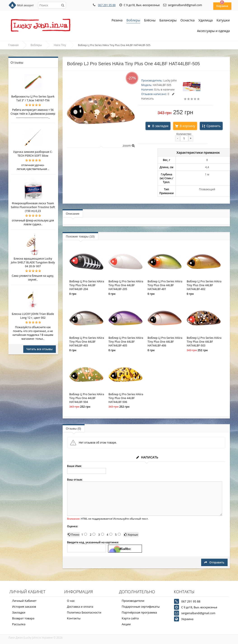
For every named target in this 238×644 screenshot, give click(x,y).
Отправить (214, 562)
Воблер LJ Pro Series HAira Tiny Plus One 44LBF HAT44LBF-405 (126, 342)
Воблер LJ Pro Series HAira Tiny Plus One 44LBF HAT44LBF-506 (126, 398)
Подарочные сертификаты (141, 607)
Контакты (74, 618)
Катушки (223, 21)
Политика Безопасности (84, 612)
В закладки (160, 126)
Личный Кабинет (24, 601)
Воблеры (133, 21)
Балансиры (168, 21)
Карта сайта (130, 618)
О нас (71, 601)
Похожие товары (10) (80, 236)
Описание (73, 214)
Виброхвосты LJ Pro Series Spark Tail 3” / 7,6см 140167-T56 (33, 98)
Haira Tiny (60, 45)
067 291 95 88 (107, 5)
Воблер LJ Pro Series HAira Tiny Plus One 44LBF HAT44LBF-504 (87, 398)
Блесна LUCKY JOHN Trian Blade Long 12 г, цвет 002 (33, 316)
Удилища (206, 21)
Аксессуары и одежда (213, 31)
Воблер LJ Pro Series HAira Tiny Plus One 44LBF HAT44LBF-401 (165, 285)
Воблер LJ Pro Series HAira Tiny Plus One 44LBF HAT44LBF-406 (165, 342)
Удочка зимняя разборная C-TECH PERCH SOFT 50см (33, 154)
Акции (126, 624)
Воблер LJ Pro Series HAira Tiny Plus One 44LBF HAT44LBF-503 (204, 342)
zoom (128, 145)
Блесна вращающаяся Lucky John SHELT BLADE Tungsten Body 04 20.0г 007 (33, 262)
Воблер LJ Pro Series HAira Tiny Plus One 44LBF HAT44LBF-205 (126, 285)
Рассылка (19, 624)
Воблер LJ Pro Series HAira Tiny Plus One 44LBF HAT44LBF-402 (204, 285)
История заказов (24, 607)
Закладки (19, 612)
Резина (117, 21)
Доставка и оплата (80, 607)
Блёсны (150, 21)
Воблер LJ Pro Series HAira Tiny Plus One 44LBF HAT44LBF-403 (87, 342)
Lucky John (170, 80)
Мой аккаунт (26, 5)
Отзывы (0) (74, 429)
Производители (133, 601)
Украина (187, 619)
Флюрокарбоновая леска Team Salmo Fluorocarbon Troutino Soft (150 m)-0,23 (33, 207)
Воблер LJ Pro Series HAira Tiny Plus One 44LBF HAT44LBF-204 (87, 285)
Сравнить (213, 126)
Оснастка (187, 21)
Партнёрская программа (139, 612)
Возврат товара (23, 618)
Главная (14, 45)
